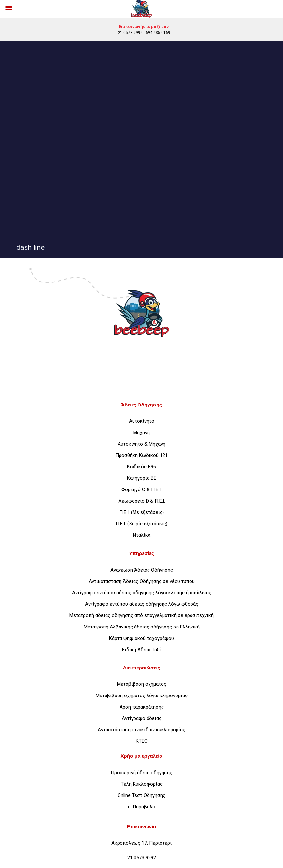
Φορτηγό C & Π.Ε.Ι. (141, 489)
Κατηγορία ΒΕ (142, 478)
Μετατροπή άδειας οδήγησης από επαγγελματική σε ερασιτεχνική (141, 615)
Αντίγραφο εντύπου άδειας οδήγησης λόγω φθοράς (142, 604)
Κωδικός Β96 (141, 467)
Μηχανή (141, 433)
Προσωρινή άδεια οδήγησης (141, 773)
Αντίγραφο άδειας (142, 718)
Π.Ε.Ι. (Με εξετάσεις (141, 512)
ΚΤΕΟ (142, 741)
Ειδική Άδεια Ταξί (141, 650)
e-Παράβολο (142, 807)
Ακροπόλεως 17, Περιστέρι (141, 843)
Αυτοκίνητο (142, 421)
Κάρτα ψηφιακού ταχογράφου (141, 638)
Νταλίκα (142, 535)
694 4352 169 (158, 33)
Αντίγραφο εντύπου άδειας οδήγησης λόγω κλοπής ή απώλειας (142, 593)
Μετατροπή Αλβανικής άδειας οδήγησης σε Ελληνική (142, 627)
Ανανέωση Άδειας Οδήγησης (142, 570)
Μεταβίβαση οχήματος (142, 684)
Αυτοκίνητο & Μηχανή (141, 444)
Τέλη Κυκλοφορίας (142, 784)
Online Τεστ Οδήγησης (141, 795)
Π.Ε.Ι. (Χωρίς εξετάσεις (141, 524)
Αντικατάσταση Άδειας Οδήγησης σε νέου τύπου (142, 581)
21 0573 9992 (130, 33)
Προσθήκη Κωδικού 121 (141, 455)
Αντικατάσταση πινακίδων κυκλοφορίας (141, 730)
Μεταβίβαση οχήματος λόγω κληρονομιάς (142, 696)
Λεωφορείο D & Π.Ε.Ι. (142, 501)
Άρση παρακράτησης (142, 707)
